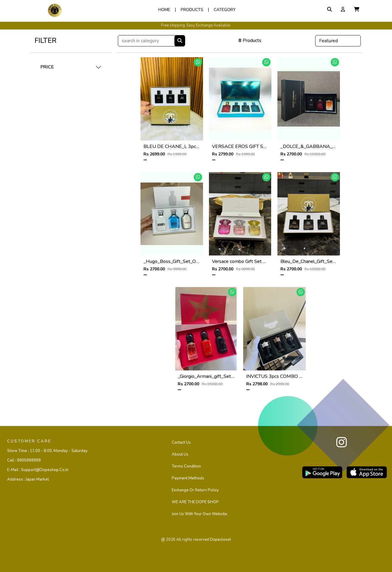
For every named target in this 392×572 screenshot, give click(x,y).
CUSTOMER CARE (29, 441)
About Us (180, 454)
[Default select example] (338, 41)
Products (192, 10)
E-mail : (38, 470)
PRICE (47, 67)
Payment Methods (188, 478)
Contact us (181, 442)
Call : (24, 460)
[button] (357, 10)
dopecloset (220, 540)
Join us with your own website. (200, 514)
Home (164, 10)
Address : (28, 479)
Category (225, 10)
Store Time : (47, 451)
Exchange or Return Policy (195, 490)
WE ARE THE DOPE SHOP (195, 502)
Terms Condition (186, 466)
